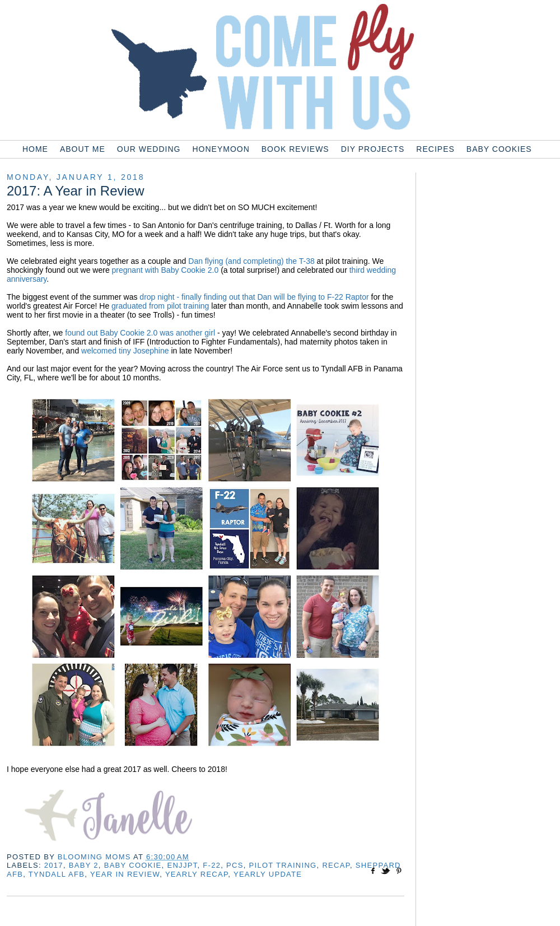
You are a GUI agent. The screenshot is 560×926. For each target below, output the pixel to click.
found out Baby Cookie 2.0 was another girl (140, 333)
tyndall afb (57, 874)
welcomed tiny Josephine (125, 351)
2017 (54, 865)
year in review (125, 874)
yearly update (268, 874)
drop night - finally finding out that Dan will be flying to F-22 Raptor (254, 297)
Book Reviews (295, 149)
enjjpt (182, 865)
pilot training (283, 865)
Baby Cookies (499, 149)
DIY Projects (373, 149)
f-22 (212, 865)
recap (336, 865)
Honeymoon (221, 149)
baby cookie (133, 865)
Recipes (435, 149)
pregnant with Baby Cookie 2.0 (165, 270)
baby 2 (84, 865)
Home (35, 149)
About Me (83, 149)
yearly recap (197, 874)
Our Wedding (149, 149)
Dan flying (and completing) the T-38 (251, 261)
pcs (235, 865)
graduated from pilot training (160, 306)
